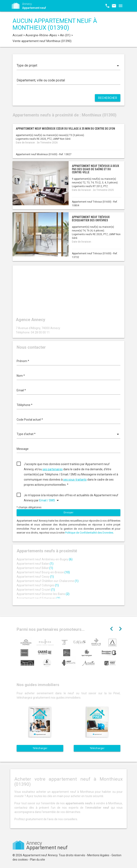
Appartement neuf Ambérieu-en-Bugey (45, 559)
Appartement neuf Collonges (38, 585)
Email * (21, 390)
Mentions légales (98, 855)
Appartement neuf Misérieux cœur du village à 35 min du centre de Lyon (65, 129)
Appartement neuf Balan (35, 564)
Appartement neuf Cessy (35, 577)
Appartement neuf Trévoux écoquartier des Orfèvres (91, 219)
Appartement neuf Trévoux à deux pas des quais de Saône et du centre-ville (96, 169)
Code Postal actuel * (30, 420)
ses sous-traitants (75, 480)
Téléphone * (25, 405)
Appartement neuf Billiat (35, 568)
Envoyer (69, 513)
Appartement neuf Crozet (36, 590)
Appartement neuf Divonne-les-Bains (43, 594)
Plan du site (37, 860)
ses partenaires (53, 469)
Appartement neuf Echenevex (38, 598)
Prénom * (23, 361)
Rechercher (108, 98)
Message (23, 449)
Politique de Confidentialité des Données (89, 533)
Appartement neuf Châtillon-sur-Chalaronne (48, 581)
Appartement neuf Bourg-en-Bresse (43, 572)
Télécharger (40, 748)
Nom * (21, 376)
